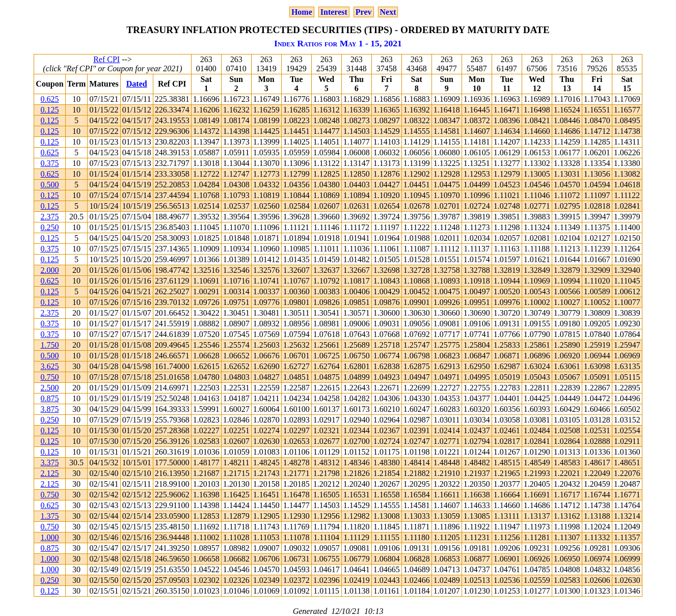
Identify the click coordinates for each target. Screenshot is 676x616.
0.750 (49, 377)
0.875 (49, 398)
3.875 (49, 409)
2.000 (49, 270)
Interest (334, 12)
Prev (364, 12)
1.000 (49, 537)
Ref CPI (106, 59)
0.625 (49, 99)
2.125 (49, 473)
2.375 (49, 217)
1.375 (49, 516)
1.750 (49, 345)
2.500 (49, 388)
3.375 (49, 463)
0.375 (49, 163)
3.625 (49, 366)
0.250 (49, 227)
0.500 (49, 185)
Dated (137, 84)
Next (388, 12)
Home (302, 12)
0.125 (49, 110)
